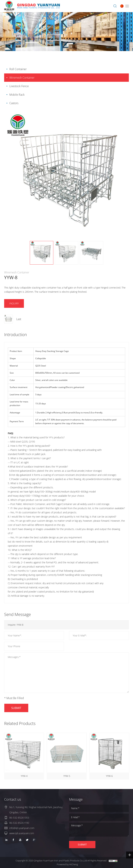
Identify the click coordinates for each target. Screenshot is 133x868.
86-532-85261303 (19, 818)
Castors (14, 103)
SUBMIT (16, 708)
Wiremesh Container (22, 78)
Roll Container (18, 69)
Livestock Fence (19, 86)
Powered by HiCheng (67, 864)
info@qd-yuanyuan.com (22, 828)
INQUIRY (14, 303)
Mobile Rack (17, 95)
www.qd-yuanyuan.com (22, 833)
